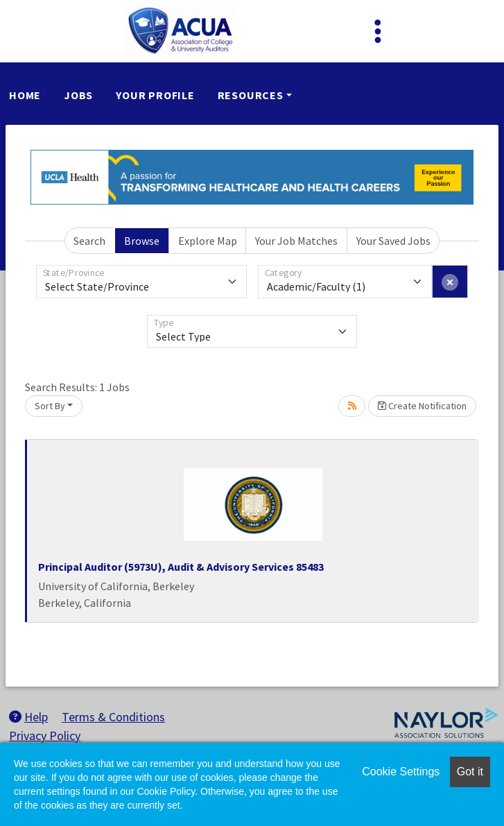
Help (28, 717)
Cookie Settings (401, 772)
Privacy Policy (45, 735)
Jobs (78, 95)
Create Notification (422, 406)
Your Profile (155, 95)
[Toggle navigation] (378, 31)
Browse (142, 241)
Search (89, 241)
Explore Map (208, 241)
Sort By (50, 406)
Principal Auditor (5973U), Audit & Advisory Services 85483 (181, 567)
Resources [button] (251, 95)
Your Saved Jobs (393, 241)
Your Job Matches (296, 241)
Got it (470, 772)
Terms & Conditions (113, 717)
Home (25, 95)
